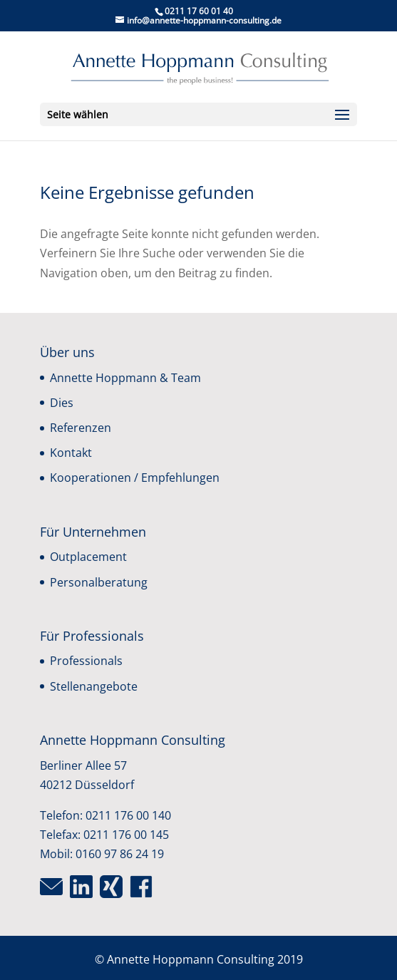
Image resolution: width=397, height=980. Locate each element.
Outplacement (88, 557)
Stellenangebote (94, 686)
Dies (62, 403)
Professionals (86, 661)
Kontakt (71, 453)
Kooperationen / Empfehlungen (135, 478)
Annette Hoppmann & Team (125, 378)
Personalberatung (99, 582)
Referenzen (81, 428)
